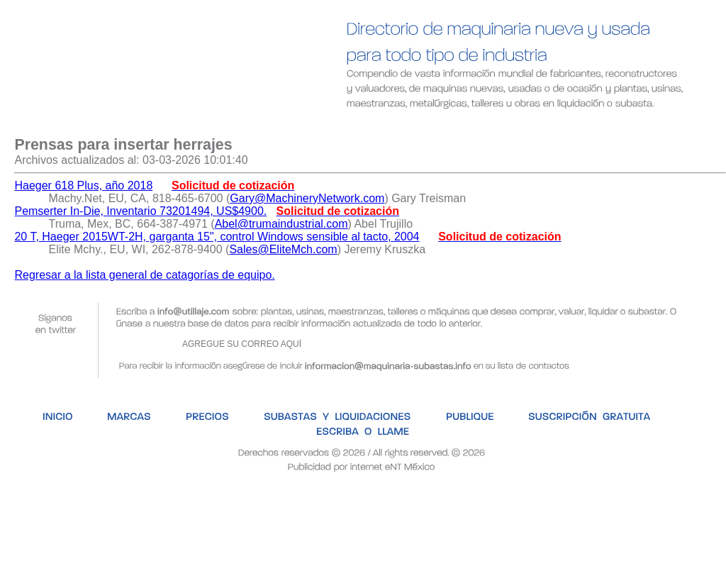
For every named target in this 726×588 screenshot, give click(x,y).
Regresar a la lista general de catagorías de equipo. (144, 275)
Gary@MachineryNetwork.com (307, 198)
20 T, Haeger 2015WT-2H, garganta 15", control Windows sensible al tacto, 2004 (217, 237)
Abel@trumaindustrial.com (281, 224)
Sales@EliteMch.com (283, 249)
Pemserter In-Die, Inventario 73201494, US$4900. (140, 211)
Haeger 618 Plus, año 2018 (83, 185)
